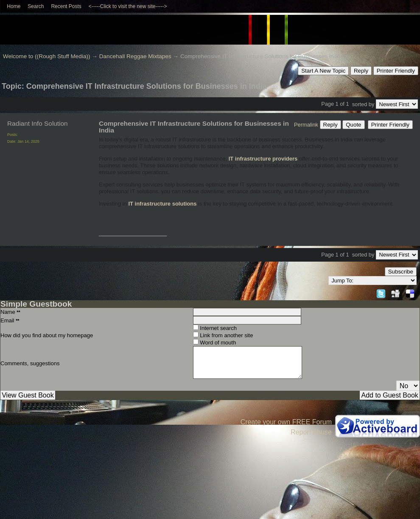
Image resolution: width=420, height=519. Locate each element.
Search (36, 6)
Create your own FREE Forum (286, 422)
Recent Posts (66, 6)
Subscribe (401, 272)
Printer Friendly (396, 71)
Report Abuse (311, 432)
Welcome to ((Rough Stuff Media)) (47, 56)
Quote (353, 125)
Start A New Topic (323, 71)
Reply (361, 71)
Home (14, 6)
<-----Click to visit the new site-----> (128, 6)
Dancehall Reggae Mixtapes (135, 56)
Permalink (306, 125)
